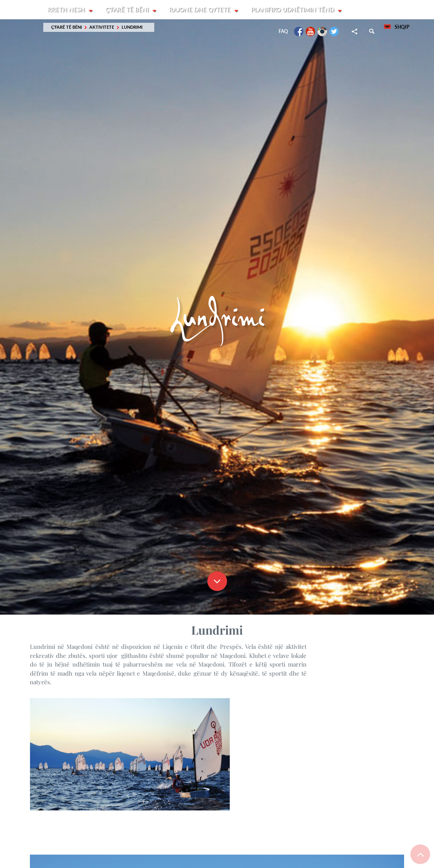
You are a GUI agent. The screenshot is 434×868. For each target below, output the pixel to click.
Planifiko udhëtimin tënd (295, 10)
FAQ (283, 32)
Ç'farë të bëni (128, 10)
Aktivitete (102, 27)
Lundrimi (132, 27)
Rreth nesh (67, 10)
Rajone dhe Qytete (201, 10)
